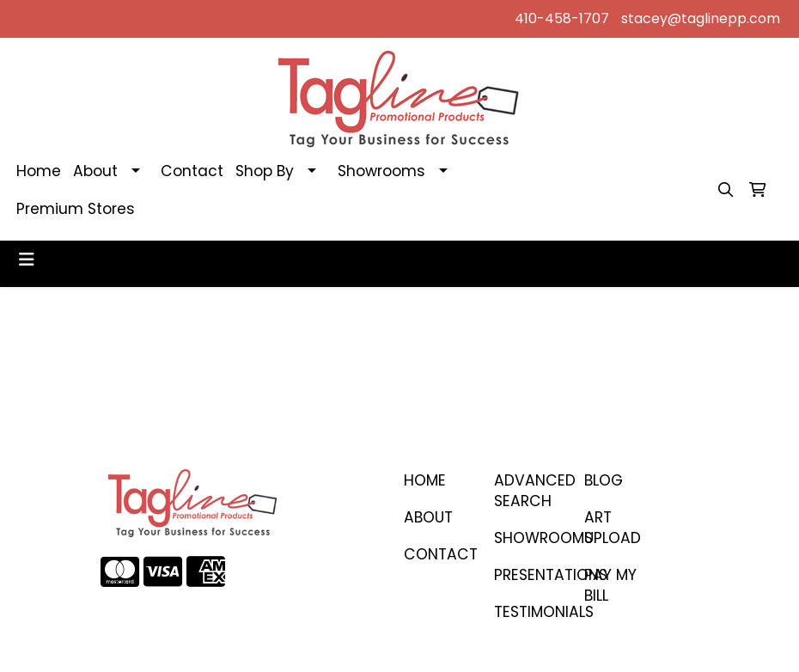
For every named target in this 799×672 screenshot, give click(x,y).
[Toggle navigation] (27, 260)
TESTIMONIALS (529, 612)
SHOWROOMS (529, 538)
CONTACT (439, 554)
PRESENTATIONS (529, 575)
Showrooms (381, 171)
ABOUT (428, 517)
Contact (192, 171)
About (95, 171)
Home (39, 171)
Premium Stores (76, 209)
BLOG (604, 480)
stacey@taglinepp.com (701, 18)
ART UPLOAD (613, 528)
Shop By (265, 171)
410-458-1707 (562, 18)
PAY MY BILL (610, 585)
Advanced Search (529, 491)
